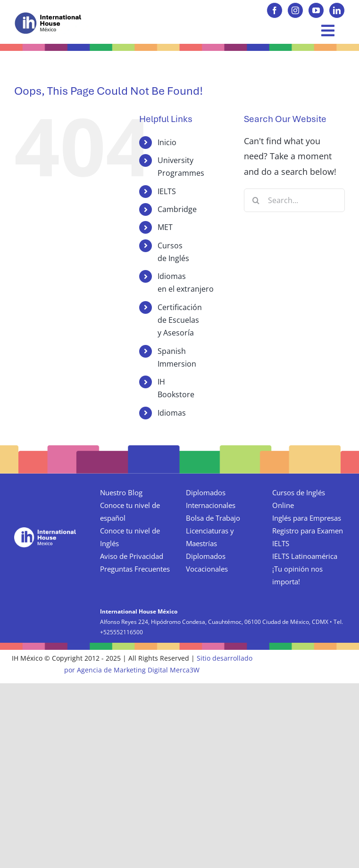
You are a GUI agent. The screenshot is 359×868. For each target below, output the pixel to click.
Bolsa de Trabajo (213, 518)
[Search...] (294, 200)
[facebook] (275, 10)
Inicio (167, 142)
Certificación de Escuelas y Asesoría (180, 320)
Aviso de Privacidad (132, 556)
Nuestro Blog (121, 492)
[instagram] (295, 10)
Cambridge (177, 209)
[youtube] (316, 10)
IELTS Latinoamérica (305, 556)
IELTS (167, 191)
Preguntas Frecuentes (135, 569)
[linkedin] (337, 10)
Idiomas (172, 413)
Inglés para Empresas (307, 518)
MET (165, 227)
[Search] (256, 200)
